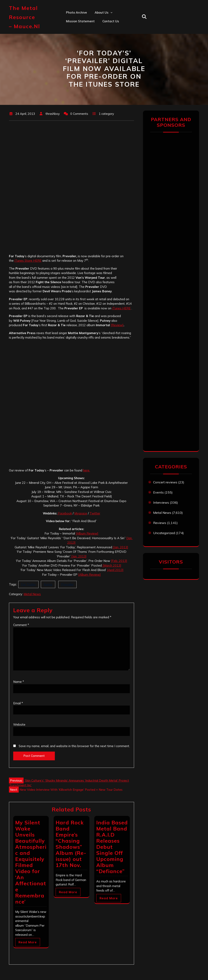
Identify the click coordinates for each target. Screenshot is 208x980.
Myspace (81, 513)
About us (102, 12)
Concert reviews (165, 482)
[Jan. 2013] (120, 547)
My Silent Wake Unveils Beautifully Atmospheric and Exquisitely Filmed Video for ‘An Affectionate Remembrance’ (31, 862)
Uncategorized (164, 533)
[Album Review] (87, 533)
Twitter (95, 513)
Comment (21, 625)
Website (19, 725)
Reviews (160, 523)
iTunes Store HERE (28, 261)
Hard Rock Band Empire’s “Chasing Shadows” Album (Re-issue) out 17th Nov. (71, 844)
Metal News (32, 594)
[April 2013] (115, 570)
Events (158, 492)
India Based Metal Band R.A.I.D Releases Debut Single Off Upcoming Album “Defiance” (112, 847)
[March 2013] (112, 565)
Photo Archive (76, 12)
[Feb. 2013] (119, 561)
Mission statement (80, 21)
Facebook (65, 513)
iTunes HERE (121, 308)
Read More (28, 942)
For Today (28, 584)
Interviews (161, 502)
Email (18, 703)
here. (87, 470)
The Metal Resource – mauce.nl (24, 17)
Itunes (48, 584)
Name (19, 682)
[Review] (117, 325)
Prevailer (67, 584)
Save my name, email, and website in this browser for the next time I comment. (74, 746)
